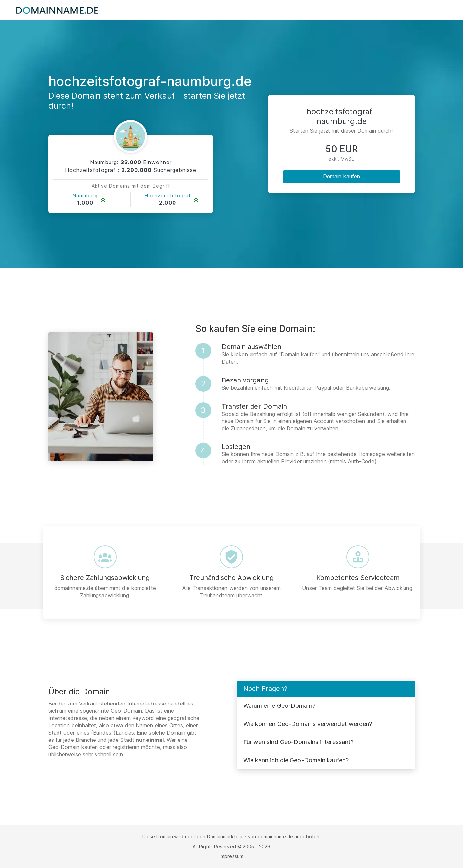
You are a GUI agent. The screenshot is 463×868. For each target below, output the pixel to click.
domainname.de (275, 836)
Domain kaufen (341, 176)
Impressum (231, 856)
